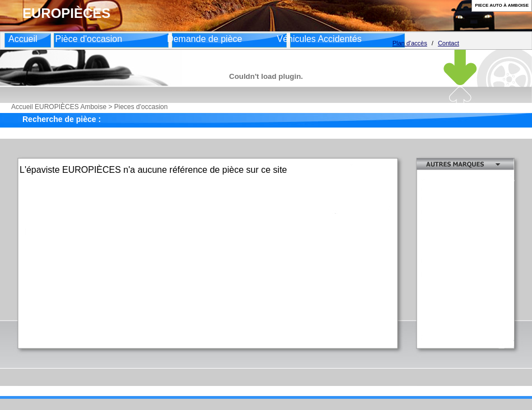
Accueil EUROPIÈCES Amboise (59, 107)
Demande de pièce (204, 39)
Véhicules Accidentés (319, 39)
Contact (449, 43)
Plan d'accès (410, 43)
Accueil (23, 39)
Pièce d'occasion (89, 39)
